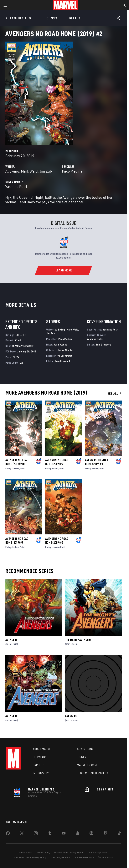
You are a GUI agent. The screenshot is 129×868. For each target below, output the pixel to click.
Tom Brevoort (62, 361)
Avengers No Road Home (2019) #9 (57, 462)
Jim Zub (46, 171)
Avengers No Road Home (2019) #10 (17, 462)
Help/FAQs (40, 757)
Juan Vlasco (60, 344)
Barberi (95, 468)
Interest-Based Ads (84, 857)
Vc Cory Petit (65, 356)
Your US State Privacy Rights (69, 853)
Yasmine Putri (16, 187)
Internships (41, 773)
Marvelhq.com (87, 765)
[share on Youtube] (64, 834)
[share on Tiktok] (119, 834)
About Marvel (42, 749)
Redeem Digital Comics (93, 773)
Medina (55, 468)
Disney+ (83, 757)
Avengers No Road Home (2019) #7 (17, 541)
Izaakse (16, 468)
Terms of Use (25, 853)
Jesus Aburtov (66, 350)
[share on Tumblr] (50, 834)
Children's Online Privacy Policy (30, 857)
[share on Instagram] (36, 834)
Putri (23, 468)
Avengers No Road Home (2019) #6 (57, 541)
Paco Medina (72, 171)
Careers (39, 765)
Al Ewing (12, 171)
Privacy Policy (43, 853)
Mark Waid (29, 171)
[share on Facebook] (8, 834)
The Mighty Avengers (78, 640)
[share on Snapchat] (78, 834)
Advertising (85, 749)
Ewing (8, 468)
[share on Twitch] (106, 834)
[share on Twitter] (22, 834)
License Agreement (60, 857)
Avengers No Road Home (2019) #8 (97, 462)
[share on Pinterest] (91, 834)
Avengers (11, 640)
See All (115, 393)
